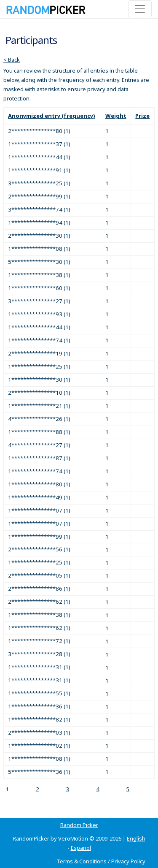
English (136, 838)
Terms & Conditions (82, 861)
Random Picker (79, 825)
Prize (142, 116)
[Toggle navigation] (140, 9)
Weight (116, 116)
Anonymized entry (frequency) (52, 116)
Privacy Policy (128, 861)
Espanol (81, 848)
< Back (12, 60)
